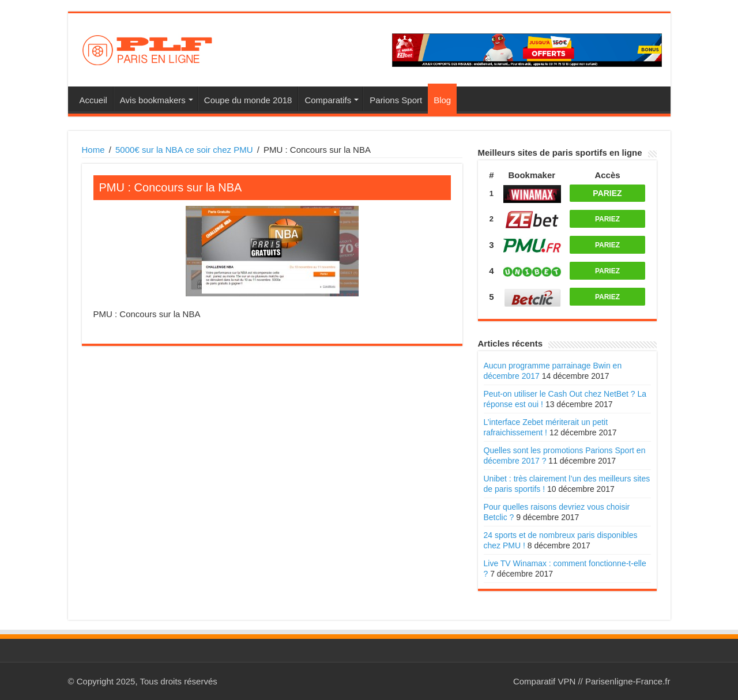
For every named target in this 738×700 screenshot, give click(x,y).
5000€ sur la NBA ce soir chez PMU (184, 150)
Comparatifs (328, 100)
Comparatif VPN (544, 681)
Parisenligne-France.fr (628, 681)
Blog (442, 100)
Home (93, 150)
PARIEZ (607, 193)
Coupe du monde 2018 (248, 100)
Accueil (93, 100)
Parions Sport (396, 100)
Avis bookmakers (153, 100)
